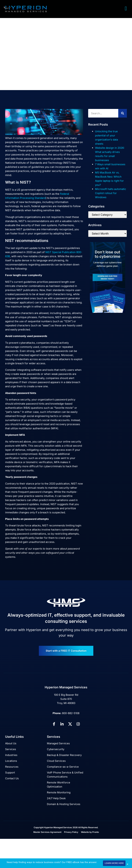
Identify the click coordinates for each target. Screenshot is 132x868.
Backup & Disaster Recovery (64, 755)
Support (10, 773)
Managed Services (58, 743)
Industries (11, 755)
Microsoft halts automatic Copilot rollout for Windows (111, 193)
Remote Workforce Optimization (59, 785)
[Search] (123, 113)
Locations (11, 761)
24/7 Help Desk (56, 798)
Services (11, 749)
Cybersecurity (56, 749)
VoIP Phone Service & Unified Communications (65, 775)
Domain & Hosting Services (64, 804)
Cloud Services (56, 761)
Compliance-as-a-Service (63, 767)
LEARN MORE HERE (114, 863)
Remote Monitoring (59, 792)
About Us (11, 743)
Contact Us (12, 778)
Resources (12, 767)
